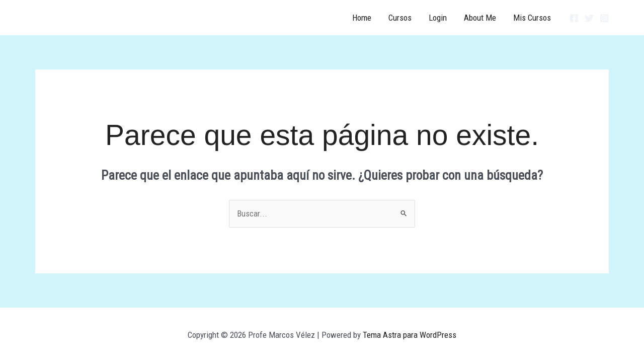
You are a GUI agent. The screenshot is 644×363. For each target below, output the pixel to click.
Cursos (400, 18)
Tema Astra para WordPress (410, 335)
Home (362, 18)
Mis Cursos (532, 18)
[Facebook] (574, 18)
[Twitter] (589, 18)
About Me (480, 18)
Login (438, 18)
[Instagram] (604, 18)
